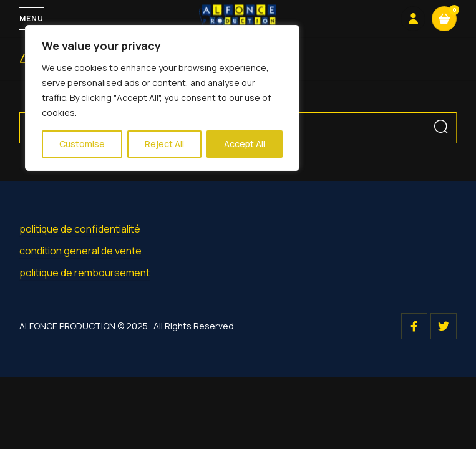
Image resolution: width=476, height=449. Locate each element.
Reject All (164, 144)
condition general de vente (80, 251)
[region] (162, 98)
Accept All (245, 144)
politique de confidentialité (80, 229)
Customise (82, 144)
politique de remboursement (85, 273)
